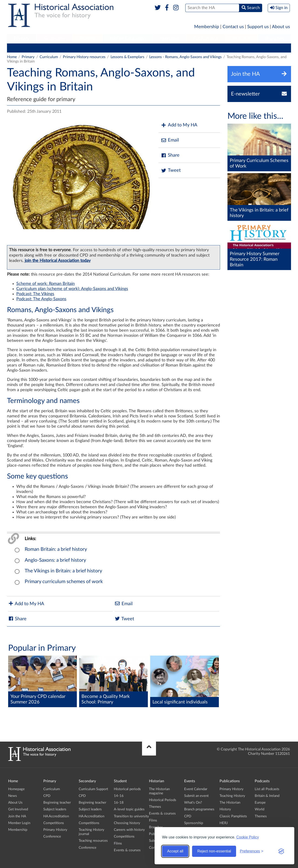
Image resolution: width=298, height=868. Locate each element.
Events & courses (127, 850)
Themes (155, 807)
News (13, 796)
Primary (22, 39)
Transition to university (131, 816)
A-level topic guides (129, 809)
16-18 (119, 803)
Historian (169, 39)
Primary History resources (84, 57)
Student (87, 39)
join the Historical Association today (58, 261)
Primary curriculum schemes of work (64, 582)
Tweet (171, 170)
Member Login (19, 823)
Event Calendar (196, 789)
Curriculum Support (93, 789)
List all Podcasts (267, 789)
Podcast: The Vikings (35, 294)
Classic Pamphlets (233, 816)
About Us (15, 803)
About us (281, 27)
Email (170, 140)
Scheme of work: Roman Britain (46, 284)
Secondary (54, 39)
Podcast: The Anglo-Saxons (41, 299)
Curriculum (19, 48)
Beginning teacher (64, 48)
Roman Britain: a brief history (56, 549)
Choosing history (127, 823)
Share (170, 155)
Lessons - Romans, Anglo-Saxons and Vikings (185, 57)
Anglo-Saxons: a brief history (55, 560)
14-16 (119, 796)
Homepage (16, 789)
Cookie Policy (248, 837)
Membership (207, 27)
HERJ (224, 823)
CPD (39, 48)
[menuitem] (22, 39)
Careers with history (129, 830)
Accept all (175, 851)
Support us (258, 27)
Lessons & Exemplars (127, 57)
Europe (260, 803)
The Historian (230, 803)
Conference (224, 48)
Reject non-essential (214, 851)
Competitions (164, 48)
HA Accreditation (132, 48)
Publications (206, 39)
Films (118, 843)
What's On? (193, 803)
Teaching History (232, 796)
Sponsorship (194, 823)
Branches (274, 39)
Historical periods (127, 789)
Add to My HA (179, 125)
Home (12, 57)
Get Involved (18, 809)
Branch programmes (199, 809)
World (259, 809)
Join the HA (17, 816)
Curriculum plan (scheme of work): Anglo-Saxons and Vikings (72, 289)
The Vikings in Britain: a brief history (63, 571)
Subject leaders (98, 48)
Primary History (195, 48)
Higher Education (128, 39)
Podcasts (242, 39)
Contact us (233, 27)
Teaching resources (93, 841)
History (225, 809)
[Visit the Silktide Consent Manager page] (281, 851)
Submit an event (196, 796)
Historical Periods (163, 800)
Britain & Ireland (267, 796)
